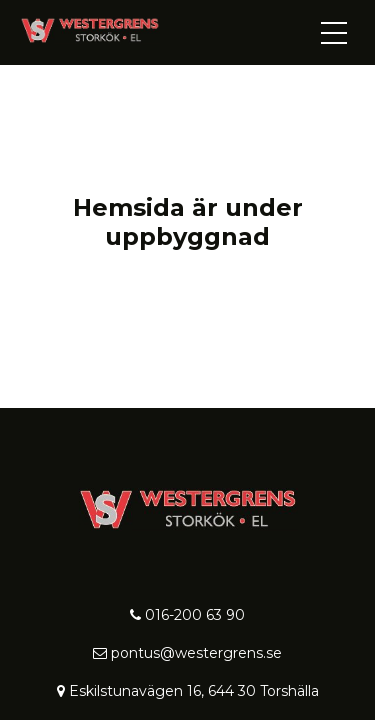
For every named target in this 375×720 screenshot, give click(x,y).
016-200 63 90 (187, 615)
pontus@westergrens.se (187, 653)
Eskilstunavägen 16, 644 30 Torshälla (188, 691)
